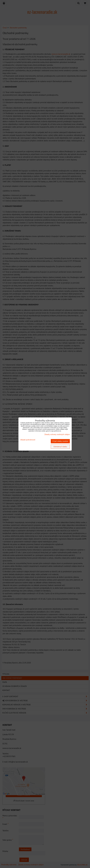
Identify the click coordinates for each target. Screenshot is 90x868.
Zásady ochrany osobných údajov (57, 434)
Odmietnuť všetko (60, 447)
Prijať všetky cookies (60, 441)
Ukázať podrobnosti (28, 440)
